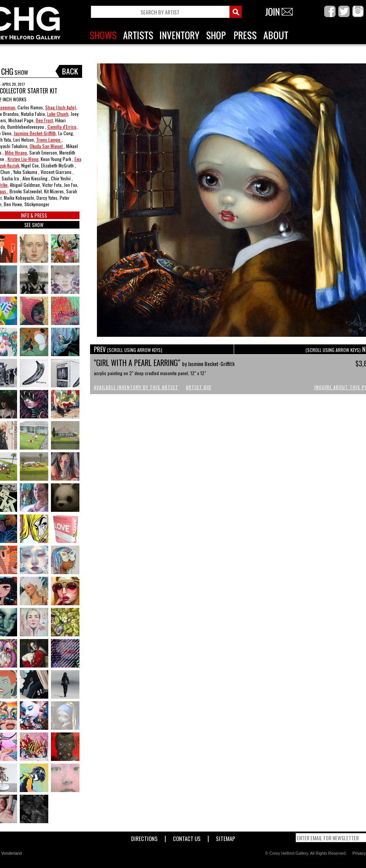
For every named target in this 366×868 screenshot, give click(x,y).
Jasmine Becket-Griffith (35, 133)
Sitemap (226, 837)
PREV (128, 349)
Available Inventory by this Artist (136, 387)
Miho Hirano (16, 152)
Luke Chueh (58, 114)
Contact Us (187, 837)
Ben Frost (44, 120)
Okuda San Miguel (47, 146)
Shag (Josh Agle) (61, 107)
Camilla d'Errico (62, 127)
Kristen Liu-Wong (23, 159)
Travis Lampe (49, 140)
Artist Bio (199, 387)
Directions (144, 837)
